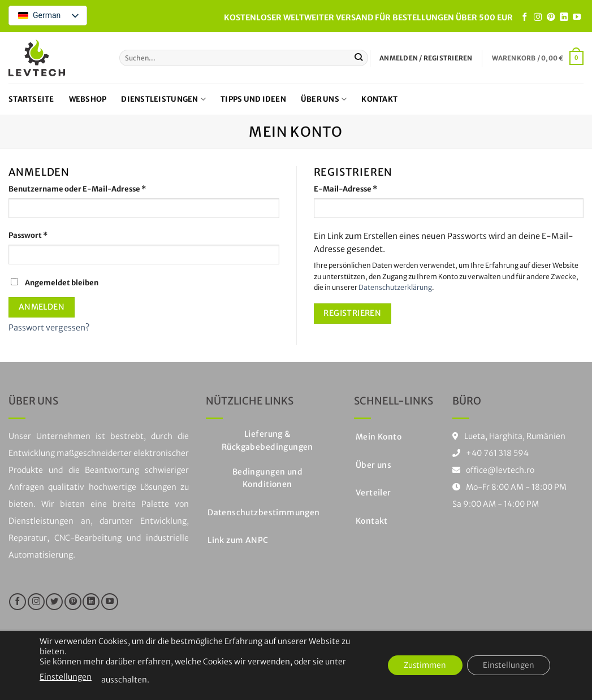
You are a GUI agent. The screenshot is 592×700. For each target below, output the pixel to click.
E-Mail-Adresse (367, 189)
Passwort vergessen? (49, 328)
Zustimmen (420, 666)
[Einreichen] (359, 58)
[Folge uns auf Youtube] (577, 18)
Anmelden (42, 307)
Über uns (324, 99)
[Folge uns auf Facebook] (525, 18)
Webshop (88, 99)
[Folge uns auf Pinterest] (551, 18)
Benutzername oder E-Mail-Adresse (99, 189)
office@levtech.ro (493, 470)
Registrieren (352, 313)
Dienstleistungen (163, 99)
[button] (538, 58)
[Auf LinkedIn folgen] (564, 18)
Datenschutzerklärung (395, 287)
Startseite (31, 99)
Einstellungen (66, 677)
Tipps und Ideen (253, 99)
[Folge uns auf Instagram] (538, 18)
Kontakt (379, 99)
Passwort (49, 235)
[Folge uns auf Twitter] (54, 602)
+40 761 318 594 (497, 453)
